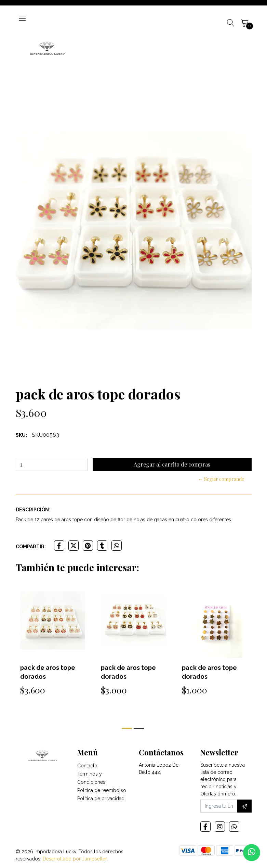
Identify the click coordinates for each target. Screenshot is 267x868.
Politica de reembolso (102, 790)
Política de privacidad (101, 799)
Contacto (87, 766)
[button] (127, 728)
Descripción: (33, 510)
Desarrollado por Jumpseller (75, 859)
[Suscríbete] (244, 806)
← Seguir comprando (221, 479)
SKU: (21, 435)
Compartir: (31, 547)
